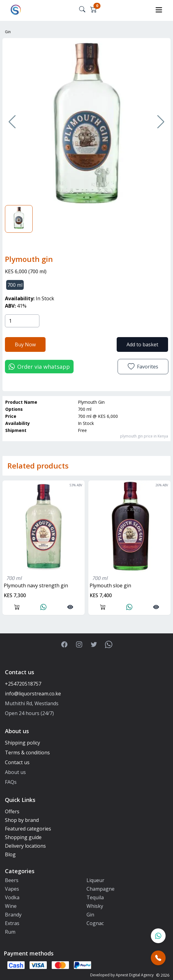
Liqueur (95, 880)
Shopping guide (23, 837)
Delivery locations (25, 846)
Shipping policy (22, 743)
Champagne (101, 889)
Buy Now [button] (25, 344)
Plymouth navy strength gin (36, 585)
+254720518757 (23, 684)
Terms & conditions (27, 752)
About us (15, 772)
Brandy (13, 915)
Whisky (95, 906)
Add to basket (142, 344)
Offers (12, 811)
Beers (12, 880)
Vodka (12, 897)
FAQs (11, 782)
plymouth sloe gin (110, 585)
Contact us (17, 762)
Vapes (12, 889)
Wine (11, 906)
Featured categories (28, 829)
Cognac (95, 923)
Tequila (95, 897)
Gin (8, 32)
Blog (10, 854)
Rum (10, 932)
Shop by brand (22, 820)
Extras (12, 923)
